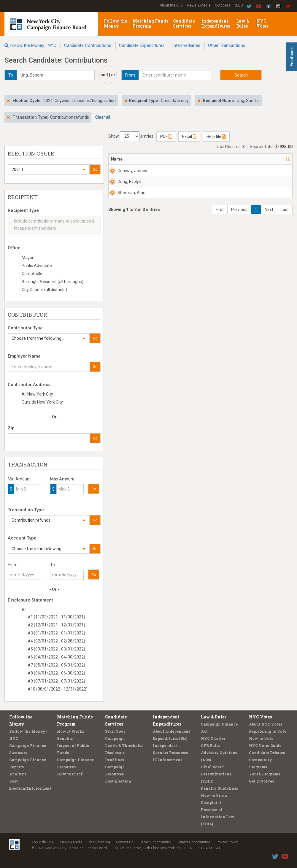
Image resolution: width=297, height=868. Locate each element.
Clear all (103, 117)
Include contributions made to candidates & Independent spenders (51, 225)
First (220, 281)
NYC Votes (263, 23)
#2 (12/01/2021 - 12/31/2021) (56, 625)
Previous (239, 281)
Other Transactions (227, 45)
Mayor (28, 258)
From (13, 565)
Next (269, 281)
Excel (189, 137)
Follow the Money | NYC (33, 45)
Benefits (65, 738)
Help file (216, 137)
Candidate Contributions (88, 45)
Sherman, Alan (127, 243)
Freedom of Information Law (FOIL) (218, 817)
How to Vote (261, 738)
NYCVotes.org (99, 842)
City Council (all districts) (44, 290)
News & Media (199, 5)
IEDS (239, 5)
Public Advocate (37, 266)
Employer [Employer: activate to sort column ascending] (219, 159)
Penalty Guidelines (219, 788)
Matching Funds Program (150, 23)
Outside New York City (42, 402)
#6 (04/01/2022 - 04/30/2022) (56, 657)
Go (95, 169)
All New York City (37, 394)
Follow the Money (115, 23)
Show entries (131, 136)
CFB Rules (211, 745)
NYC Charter (213, 738)
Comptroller (33, 274)
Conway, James (125, 174)
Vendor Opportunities (194, 842)
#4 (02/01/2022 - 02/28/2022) (56, 641)
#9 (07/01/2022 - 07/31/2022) (56, 681)
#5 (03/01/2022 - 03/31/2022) (56, 649)
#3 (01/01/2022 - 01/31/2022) (56, 633)
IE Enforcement (167, 760)
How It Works (70, 731)
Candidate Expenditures (142, 45)
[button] (49, 169)
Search (241, 75)
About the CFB (171, 5)
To (53, 565)
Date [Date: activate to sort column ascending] (245, 159)
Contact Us (125, 842)
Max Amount (62, 479)
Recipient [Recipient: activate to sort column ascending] (184, 159)
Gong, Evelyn (124, 208)
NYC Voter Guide (265, 745)
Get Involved (262, 781)
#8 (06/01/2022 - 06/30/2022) (56, 673)
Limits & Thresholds (124, 745)
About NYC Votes (266, 724)
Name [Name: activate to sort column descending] (117, 159)
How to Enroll (70, 774)
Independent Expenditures (216, 23)
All (24, 610)
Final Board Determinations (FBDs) (216, 774)
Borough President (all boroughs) (53, 282)
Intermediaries (186, 45)
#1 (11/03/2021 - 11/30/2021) (56, 617)
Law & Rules (243, 23)
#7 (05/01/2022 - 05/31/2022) (56, 665)
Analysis (18, 774)
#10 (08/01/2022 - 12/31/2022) (58, 689)
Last (285, 281)
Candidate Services (184, 23)
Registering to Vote (268, 731)
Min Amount (19, 479)
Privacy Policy (227, 842)
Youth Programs (265, 774)
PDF (166, 137)
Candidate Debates (267, 753)
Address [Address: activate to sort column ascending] (151, 159)
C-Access (223, 5)
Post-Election (118, 781)
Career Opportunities (155, 842)
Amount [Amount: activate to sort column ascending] (275, 159)
